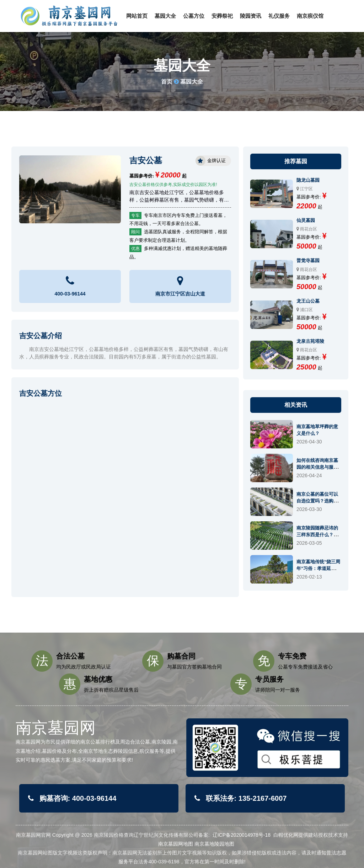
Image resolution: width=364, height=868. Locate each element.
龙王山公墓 (308, 301)
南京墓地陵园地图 (214, 844)
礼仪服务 (279, 16)
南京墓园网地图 (176, 844)
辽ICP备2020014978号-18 (242, 835)
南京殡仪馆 (310, 16)
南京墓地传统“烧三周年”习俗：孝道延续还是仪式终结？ (318, 568)
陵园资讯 (251, 16)
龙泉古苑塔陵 (310, 341)
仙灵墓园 (306, 220)
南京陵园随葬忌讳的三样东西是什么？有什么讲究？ (317, 535)
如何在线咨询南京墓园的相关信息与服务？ (317, 467)
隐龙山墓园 (308, 180)
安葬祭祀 (222, 16)
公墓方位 (194, 16)
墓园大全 (165, 16)
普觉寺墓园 (308, 260)
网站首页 (137, 16)
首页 (167, 82)
